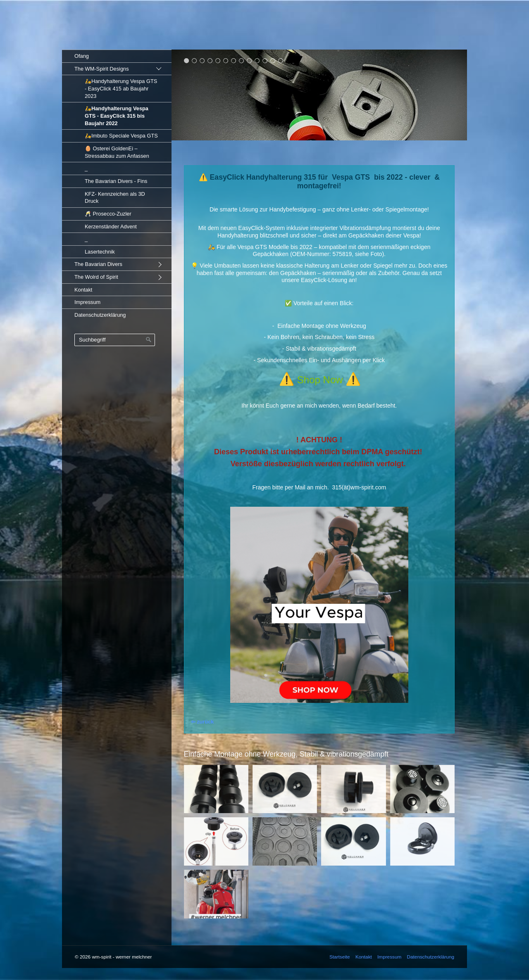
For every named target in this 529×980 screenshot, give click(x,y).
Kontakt (83, 290)
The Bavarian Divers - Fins (116, 181)
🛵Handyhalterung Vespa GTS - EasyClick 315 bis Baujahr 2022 (117, 116)
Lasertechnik (100, 252)
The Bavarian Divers (98, 264)
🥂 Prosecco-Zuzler (108, 214)
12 (273, 61)
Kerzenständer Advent (111, 227)
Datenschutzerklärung (100, 315)
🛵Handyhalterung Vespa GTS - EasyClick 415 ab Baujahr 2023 (121, 88)
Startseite (340, 957)
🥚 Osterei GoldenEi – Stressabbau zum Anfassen (117, 152)
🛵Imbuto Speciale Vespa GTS (121, 136)
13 (281, 61)
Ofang (82, 56)
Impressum (87, 302)
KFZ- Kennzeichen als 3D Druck (115, 198)
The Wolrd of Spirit (96, 277)
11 (265, 61)
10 (257, 61)
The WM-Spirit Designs (102, 69)
